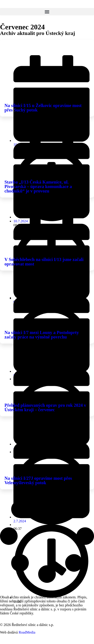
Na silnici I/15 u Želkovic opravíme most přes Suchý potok (43, 108)
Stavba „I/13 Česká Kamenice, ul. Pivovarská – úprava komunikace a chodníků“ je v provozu (38, 186)
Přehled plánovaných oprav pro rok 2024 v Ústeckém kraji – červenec (45, 407)
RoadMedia (27, 632)
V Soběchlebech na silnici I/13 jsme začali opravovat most (44, 262)
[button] (47, 12)
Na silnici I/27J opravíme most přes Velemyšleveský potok (38, 480)
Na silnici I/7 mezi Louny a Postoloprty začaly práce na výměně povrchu (42, 335)
